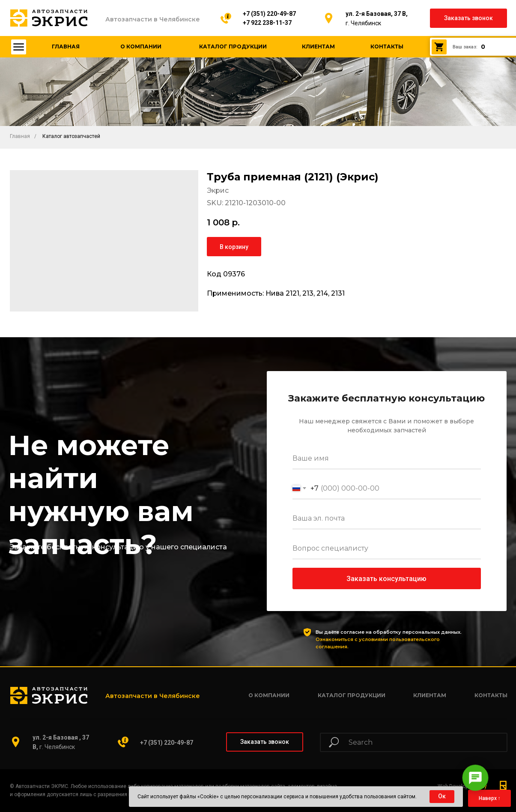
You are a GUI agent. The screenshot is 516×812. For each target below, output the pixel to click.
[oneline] (387, 548)
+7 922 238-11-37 (267, 23)
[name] (387, 458)
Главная (20, 136)
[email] (387, 518)
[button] (468, 18)
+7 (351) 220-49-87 (269, 14)
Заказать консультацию (386, 579)
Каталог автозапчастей (71, 136)
